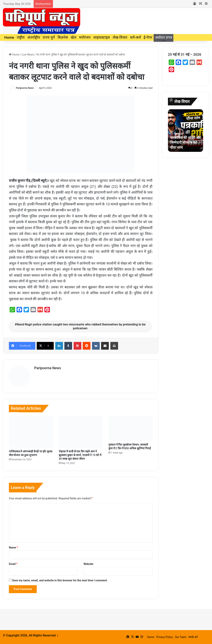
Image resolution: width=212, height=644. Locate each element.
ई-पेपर (148, 37)
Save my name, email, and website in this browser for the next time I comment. (60, 580)
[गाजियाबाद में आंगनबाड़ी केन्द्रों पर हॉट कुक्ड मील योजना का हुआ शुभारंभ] (31, 432)
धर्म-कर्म (135, 37)
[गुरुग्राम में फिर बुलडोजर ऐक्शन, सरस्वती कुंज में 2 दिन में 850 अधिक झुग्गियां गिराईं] (130, 428)
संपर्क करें (193, 637)
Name (13, 547)
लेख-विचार (120, 37)
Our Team (180, 637)
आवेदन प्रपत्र (163, 37)
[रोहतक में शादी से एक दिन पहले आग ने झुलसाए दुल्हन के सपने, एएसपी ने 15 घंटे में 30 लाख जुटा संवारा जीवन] (81, 432)
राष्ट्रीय (21, 37)
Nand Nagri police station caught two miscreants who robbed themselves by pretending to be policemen (81, 326)
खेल (74, 37)
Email (13, 564)
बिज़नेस (63, 37)
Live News (28, 55)
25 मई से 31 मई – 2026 (185, 54)
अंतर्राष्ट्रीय (34, 37)
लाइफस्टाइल (102, 37)
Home (9, 37)
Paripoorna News (25, 88)
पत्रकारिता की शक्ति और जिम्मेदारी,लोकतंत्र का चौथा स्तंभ (185, 142)
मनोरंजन (85, 37)
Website (88, 564)
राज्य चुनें (49, 37)
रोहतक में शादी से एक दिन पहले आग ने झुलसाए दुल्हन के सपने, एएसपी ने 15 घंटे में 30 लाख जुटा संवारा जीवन (80, 455)
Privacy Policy (164, 637)
